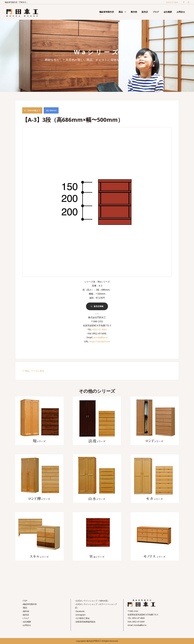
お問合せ (181, 12)
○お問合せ (27, 625)
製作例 (134, 12)
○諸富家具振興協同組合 (85, 622)
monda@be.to (100, 337)
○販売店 (26, 615)
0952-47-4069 (99, 330)
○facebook (80, 611)
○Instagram (80, 615)
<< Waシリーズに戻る (33, 371)
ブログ (156, 12)
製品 (121, 12)
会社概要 (168, 12)
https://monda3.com (100, 341)
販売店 (145, 12)
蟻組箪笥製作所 (107, 12)
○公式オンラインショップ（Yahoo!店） (92, 601)
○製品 (25, 608)
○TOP (25, 601)
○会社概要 (27, 622)
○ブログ (26, 618)
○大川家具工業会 (82, 618)
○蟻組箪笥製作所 (29, 604)
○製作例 (26, 611)
